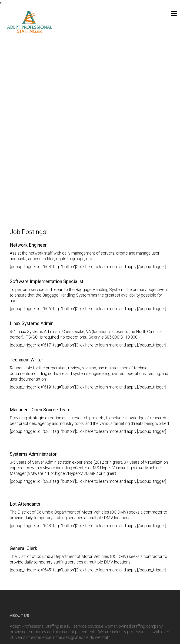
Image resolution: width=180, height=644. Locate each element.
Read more (20, 472)
